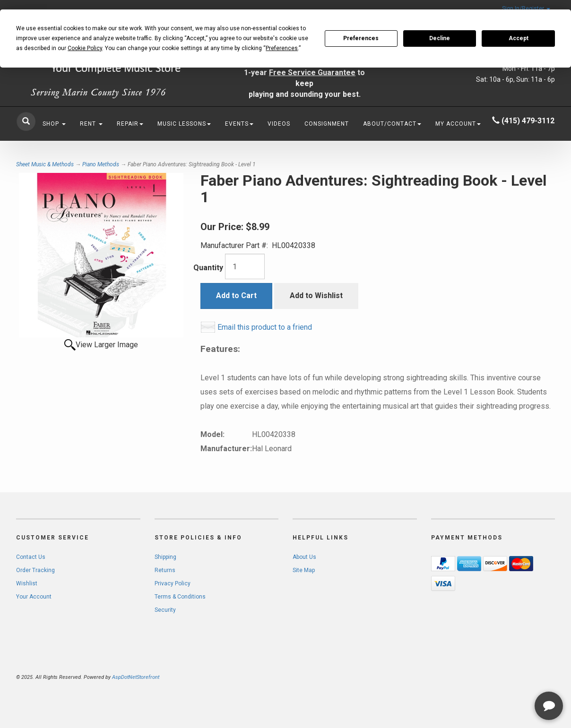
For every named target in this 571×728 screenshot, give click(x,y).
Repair (130, 124)
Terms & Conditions (180, 597)
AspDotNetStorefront (136, 677)
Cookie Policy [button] (85, 48)
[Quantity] (245, 266)
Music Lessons (184, 124)
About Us (304, 557)
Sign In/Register (526, 9)
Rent (91, 124)
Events (239, 124)
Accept (519, 38)
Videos (279, 124)
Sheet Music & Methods (45, 164)
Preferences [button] (282, 48)
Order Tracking (35, 570)
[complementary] (502, 676)
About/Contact (392, 124)
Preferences (361, 38)
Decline (440, 38)
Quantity (208, 268)
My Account (458, 124)
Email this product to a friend (265, 327)
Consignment (327, 124)
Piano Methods (101, 164)
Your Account (34, 597)
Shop (54, 124)
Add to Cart (236, 295)
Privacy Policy (173, 583)
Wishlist (27, 583)
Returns (165, 570)
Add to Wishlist (316, 295)
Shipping (165, 557)
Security (165, 610)
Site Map (304, 570)
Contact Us (31, 557)
